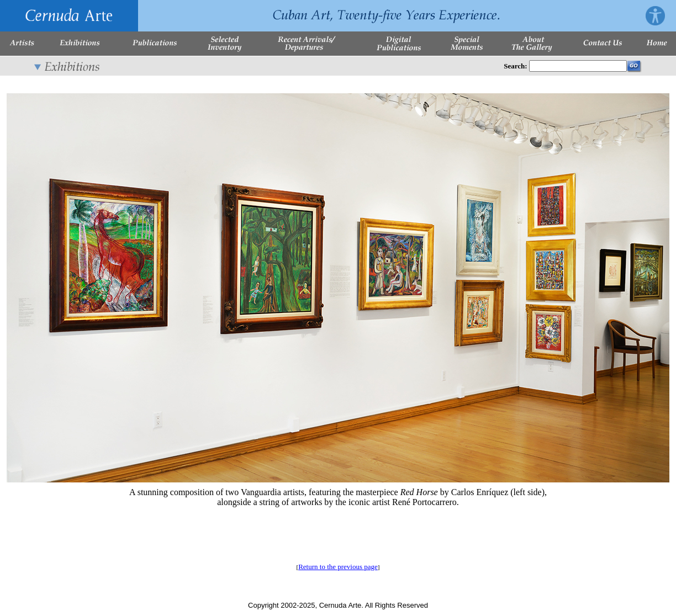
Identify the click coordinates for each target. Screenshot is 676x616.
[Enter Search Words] (578, 66)
